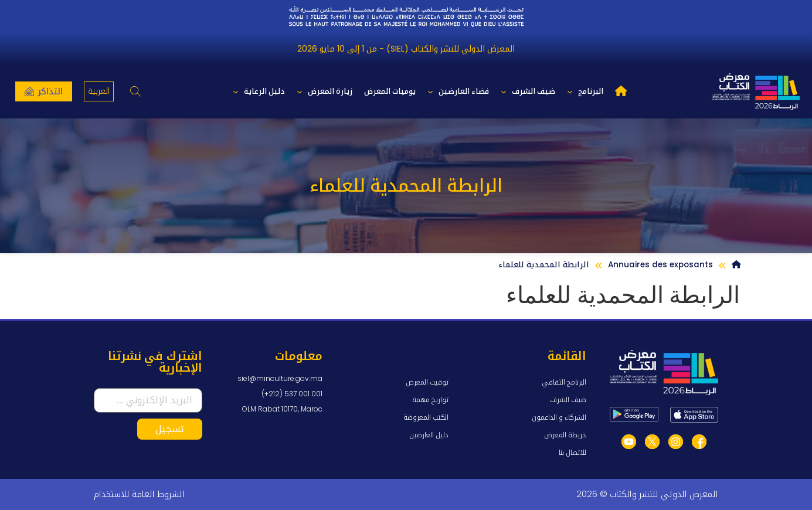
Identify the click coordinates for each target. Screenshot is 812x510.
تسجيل (170, 429)
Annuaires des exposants (660, 265)
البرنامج (585, 92)
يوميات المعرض (390, 91)
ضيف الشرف (528, 92)
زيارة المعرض (325, 92)
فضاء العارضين (458, 92)
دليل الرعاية (259, 92)
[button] (135, 92)
